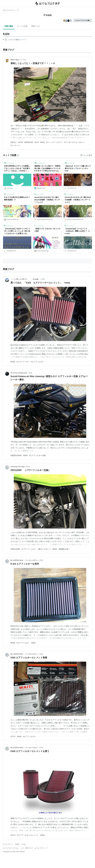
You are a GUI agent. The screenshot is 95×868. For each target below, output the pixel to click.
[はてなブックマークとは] (18, 155)
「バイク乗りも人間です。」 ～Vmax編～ (25, 279)
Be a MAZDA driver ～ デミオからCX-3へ (24, 560)
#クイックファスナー (54, 142)
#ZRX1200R (15, 549)
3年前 (30, 373)
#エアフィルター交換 (37, 455)
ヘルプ (22, 848)
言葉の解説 (9, 26)
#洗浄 (33, 643)
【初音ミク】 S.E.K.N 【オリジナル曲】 (47, 230)
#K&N (42, 142)
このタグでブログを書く (83, 20)
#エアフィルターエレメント (28, 835)
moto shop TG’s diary (18, 467)
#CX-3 (13, 736)
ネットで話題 (22, 26)
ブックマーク (9, 163)
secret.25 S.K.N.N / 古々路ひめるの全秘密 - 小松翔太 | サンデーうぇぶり (78, 200)
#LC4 (36, 142)
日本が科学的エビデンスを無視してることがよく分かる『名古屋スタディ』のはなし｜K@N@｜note (17, 169)
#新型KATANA (16, 455)
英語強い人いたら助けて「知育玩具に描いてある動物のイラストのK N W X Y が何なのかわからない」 (47, 169)
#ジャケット (15, 145)
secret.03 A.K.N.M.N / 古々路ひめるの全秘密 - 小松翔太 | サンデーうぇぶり (47, 200)
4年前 (28, 467)
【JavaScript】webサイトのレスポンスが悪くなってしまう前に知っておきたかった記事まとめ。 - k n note (17, 231)
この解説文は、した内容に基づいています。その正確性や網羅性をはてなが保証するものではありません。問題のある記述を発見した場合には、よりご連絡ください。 (15, 40)
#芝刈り (14, 142)
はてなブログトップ (41, 848)
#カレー (82, 142)
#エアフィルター (38, 362)
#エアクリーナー (23, 362)
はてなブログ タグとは (11, 848)
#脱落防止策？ (64, 549)
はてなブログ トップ (11, 10)
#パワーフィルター (29, 549)
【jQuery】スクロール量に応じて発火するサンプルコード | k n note (78, 168)
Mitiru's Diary (15, 60)
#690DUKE (29, 142)
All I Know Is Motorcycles (19, 373)
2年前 (43, 279)
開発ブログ (29, 848)
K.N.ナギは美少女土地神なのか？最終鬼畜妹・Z (17, 198)
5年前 (41, 654)
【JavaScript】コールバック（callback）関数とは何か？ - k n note (77, 231)
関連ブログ (36, 26)
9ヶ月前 (23, 60)
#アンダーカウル (71, 142)
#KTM (20, 142)
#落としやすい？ (44, 549)
